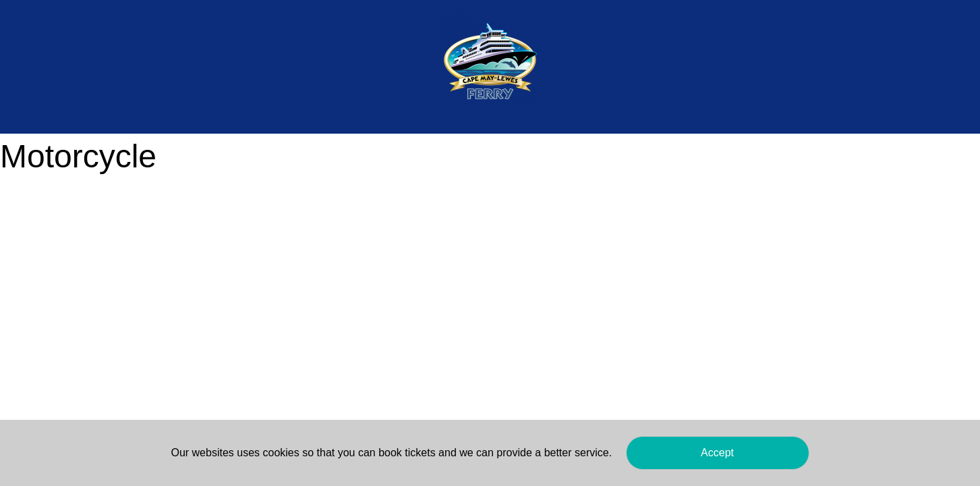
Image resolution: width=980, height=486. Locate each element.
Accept (717, 453)
